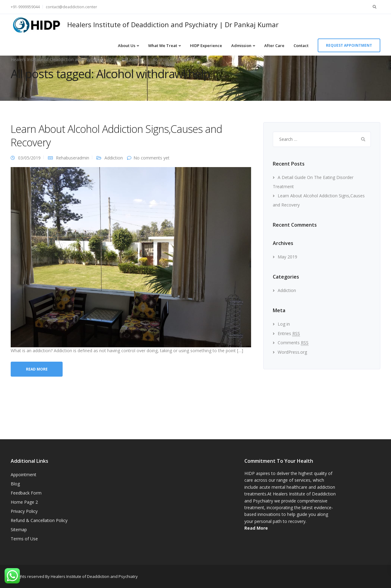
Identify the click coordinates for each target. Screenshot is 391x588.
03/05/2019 (29, 158)
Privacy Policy (24, 511)
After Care (274, 46)
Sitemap (19, 530)
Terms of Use (24, 539)
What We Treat (163, 46)
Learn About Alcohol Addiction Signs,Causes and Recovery (116, 136)
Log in (284, 324)
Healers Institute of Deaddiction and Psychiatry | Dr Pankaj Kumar (173, 24)
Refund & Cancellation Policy (39, 520)
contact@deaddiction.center (71, 7)
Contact (301, 46)
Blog (15, 484)
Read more (37, 369)
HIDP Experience (206, 46)
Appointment (24, 475)
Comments (293, 343)
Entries (289, 333)
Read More (256, 528)
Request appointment (349, 45)
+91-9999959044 (25, 7)
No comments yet (152, 158)
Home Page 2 (24, 502)
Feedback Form (26, 493)
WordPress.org (292, 352)
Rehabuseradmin (73, 158)
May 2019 (287, 257)
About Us (127, 46)
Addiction (114, 158)
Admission (241, 46)
